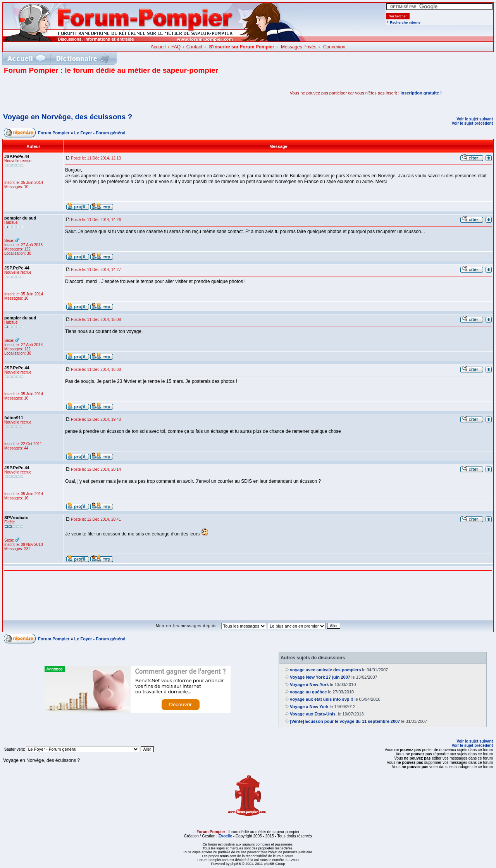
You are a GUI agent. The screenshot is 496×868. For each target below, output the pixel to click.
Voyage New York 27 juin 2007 (320, 677)
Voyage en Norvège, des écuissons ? (68, 117)
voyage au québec (308, 692)
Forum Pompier (54, 133)
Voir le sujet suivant (475, 119)
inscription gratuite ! (421, 93)
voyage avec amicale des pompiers (325, 670)
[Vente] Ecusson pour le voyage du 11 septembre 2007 (345, 721)
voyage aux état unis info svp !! (322, 699)
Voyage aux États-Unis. (313, 714)
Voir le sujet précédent (472, 123)
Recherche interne (405, 22)
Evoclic (225, 836)
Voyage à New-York (309, 684)
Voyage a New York (309, 707)
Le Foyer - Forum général (100, 133)
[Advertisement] (95, 93)
